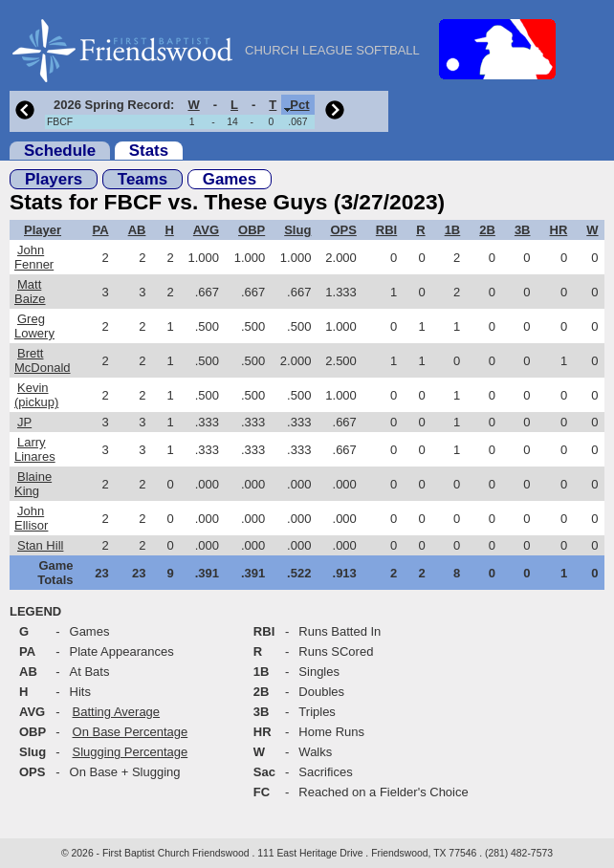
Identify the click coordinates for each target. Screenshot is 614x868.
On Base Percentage (131, 732)
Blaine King (33, 484)
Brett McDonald (43, 360)
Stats (149, 151)
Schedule (60, 151)
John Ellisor (31, 518)
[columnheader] (112, 105)
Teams (143, 179)
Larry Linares (35, 449)
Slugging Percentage (131, 752)
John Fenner (34, 257)
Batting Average (117, 712)
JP (24, 422)
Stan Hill (40, 545)
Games (230, 179)
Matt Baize (30, 292)
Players (54, 179)
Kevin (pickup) (36, 395)
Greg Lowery (34, 326)
